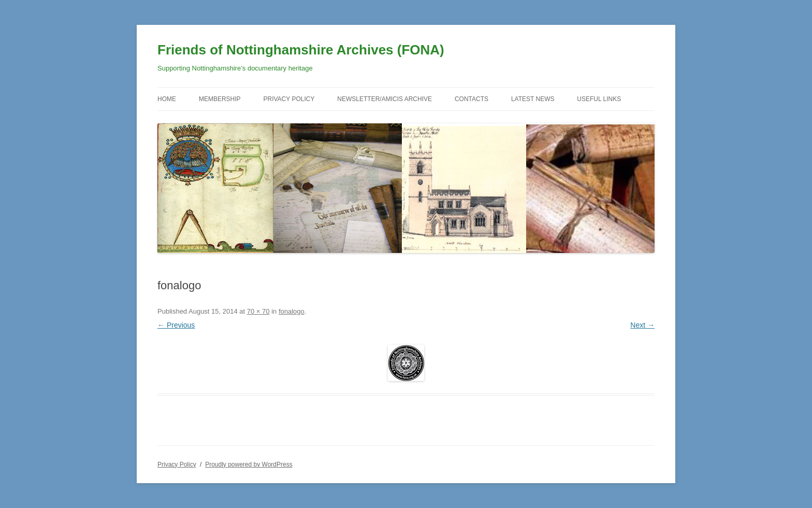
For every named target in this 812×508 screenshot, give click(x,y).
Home (167, 99)
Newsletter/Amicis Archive (385, 99)
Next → (642, 325)
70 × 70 (258, 311)
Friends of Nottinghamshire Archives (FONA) (301, 50)
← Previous (176, 325)
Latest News (533, 99)
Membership (220, 99)
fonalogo (292, 311)
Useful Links (599, 99)
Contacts (472, 99)
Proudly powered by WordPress (249, 464)
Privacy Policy (289, 99)
